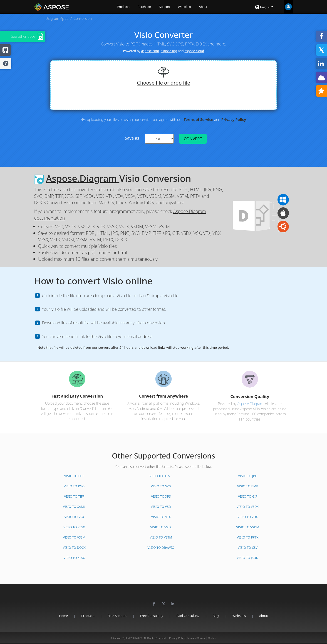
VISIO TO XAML (74, 507)
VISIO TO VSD (161, 507)
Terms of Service (198, 120)
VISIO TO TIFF (74, 496)
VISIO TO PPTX (248, 537)
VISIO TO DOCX (74, 548)
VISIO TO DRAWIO (161, 548)
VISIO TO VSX (74, 517)
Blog (216, 616)
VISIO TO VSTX (161, 527)
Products (123, 7)
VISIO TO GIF (248, 496)
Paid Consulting (188, 616)
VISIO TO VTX (161, 517)
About (203, 7)
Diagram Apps (57, 18)
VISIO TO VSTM (161, 537)
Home (64, 616)
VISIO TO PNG (74, 486)
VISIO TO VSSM (74, 537)
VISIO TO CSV (248, 548)
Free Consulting (152, 616)
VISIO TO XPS (161, 496)
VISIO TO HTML (161, 476)
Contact (212, 638)
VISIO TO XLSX (74, 558)
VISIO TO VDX (248, 517)
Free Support (117, 616)
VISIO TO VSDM (248, 527)
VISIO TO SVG (161, 486)
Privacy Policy (234, 120)
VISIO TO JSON (248, 558)
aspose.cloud (194, 51)
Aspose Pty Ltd (121, 638)
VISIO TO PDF (74, 476)
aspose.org (169, 51)
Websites (184, 7)
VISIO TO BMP (248, 486)
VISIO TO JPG (248, 476)
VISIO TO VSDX (248, 507)
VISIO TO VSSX (74, 527)
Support (164, 7)
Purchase (144, 7)
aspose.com (150, 51)
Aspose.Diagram (83, 178)
